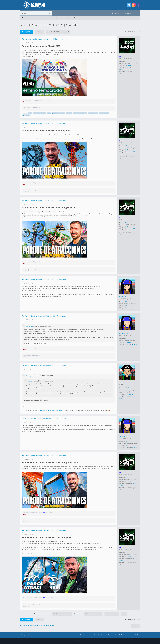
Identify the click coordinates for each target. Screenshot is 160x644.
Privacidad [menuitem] (93, 635)
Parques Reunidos (93, 113)
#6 (22, 368)
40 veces (129, 65)
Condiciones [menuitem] (84, 635)
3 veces (128, 342)
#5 (22, 318)
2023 (30, 113)
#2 (22, 126)
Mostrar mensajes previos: (53, 614)
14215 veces (130, 394)
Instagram (133, 72)
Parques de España (104, 113)
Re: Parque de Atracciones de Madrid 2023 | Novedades (44, 124)
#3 (22, 203)
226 (126, 338)
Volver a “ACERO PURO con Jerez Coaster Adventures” (38, 626)
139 (126, 302)
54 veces (134, 308)
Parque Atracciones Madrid (80, 113)
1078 (127, 61)
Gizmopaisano (124, 333)
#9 (22, 532)
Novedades (69, 113)
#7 (22, 421)
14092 (127, 388)
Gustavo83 (122, 297)
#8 (22, 458)
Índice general (24, 635)
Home (136, 13)
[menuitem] (128, 13)
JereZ (121, 56)
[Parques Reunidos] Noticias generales (50, 411)
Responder (26, 32)
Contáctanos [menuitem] (102, 635)
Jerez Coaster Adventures (58, 113)
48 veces (134, 344)
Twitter (129, 72)
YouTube (120, 74)
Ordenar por (88, 614)
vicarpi (25, 102)
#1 (22, 41)
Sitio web (127, 72)
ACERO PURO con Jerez (39, 113)
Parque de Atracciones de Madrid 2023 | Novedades (49, 25)
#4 (22, 282)
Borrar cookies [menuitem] (113, 635)
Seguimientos (26, 115)
